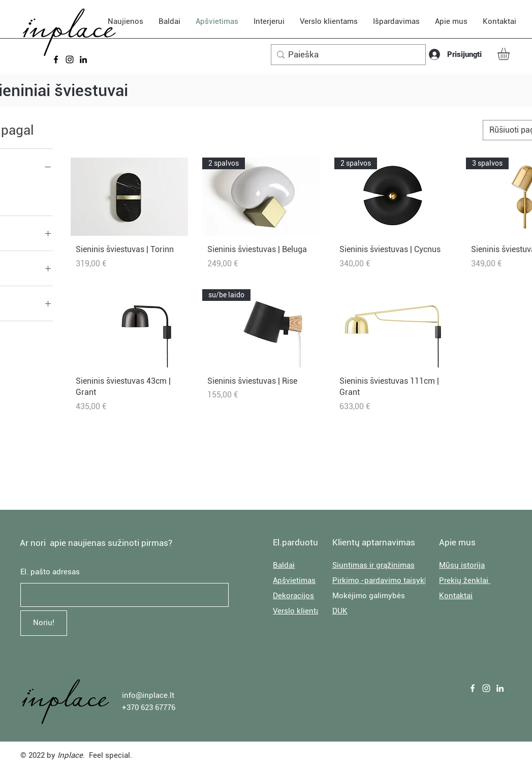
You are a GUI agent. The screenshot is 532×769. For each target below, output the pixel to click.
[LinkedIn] (83, 59)
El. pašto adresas (50, 572)
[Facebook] (56, 59)
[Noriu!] (44, 623)
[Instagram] (70, 59)
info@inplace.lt (148, 695)
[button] (511, 54)
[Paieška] (346, 55)
